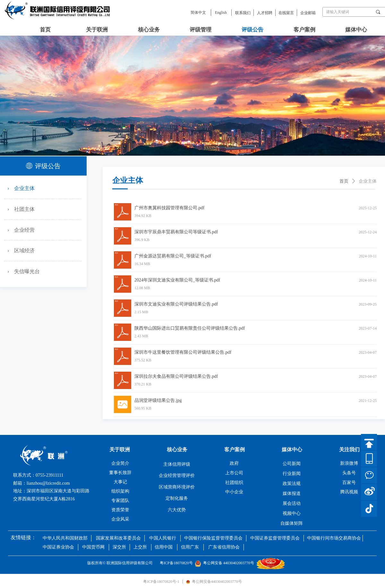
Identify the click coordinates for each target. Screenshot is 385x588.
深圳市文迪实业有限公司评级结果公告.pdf (176, 304)
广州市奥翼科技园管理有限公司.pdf (169, 208)
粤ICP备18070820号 (177, 563)
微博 (369, 492)
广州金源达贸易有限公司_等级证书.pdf (173, 256)
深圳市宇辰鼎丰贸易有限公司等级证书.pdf (176, 232)
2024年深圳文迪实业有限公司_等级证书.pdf (177, 280)
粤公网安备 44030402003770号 (225, 563)
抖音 (369, 509)
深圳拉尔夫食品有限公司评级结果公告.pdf (176, 376)
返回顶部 (369, 442)
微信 (369, 475)
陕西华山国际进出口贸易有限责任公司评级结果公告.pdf (190, 328)
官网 (369, 459)
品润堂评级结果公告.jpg (158, 400)
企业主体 (368, 181)
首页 (344, 181)
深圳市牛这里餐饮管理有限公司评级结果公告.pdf (183, 352)
